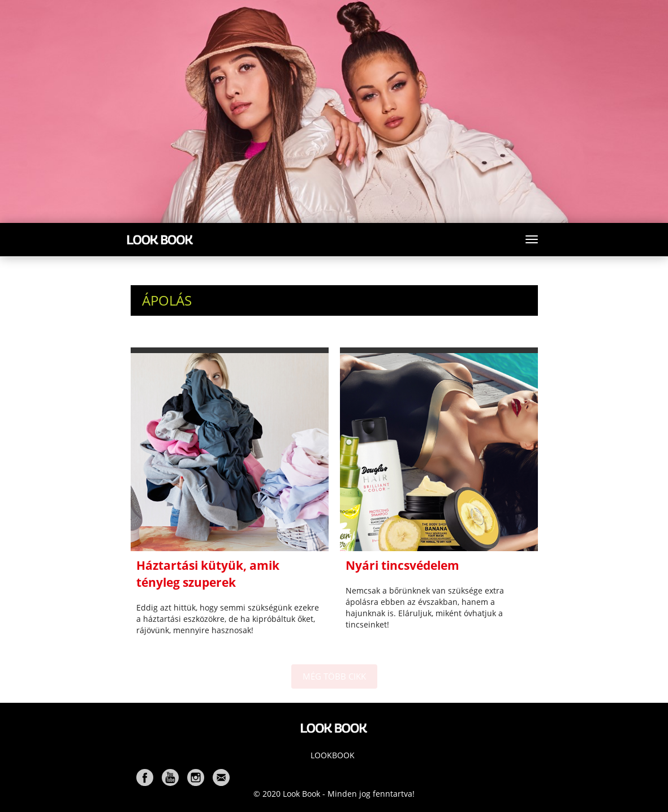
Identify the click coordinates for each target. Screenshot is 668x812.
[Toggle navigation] (532, 239)
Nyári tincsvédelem (402, 565)
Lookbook (333, 755)
